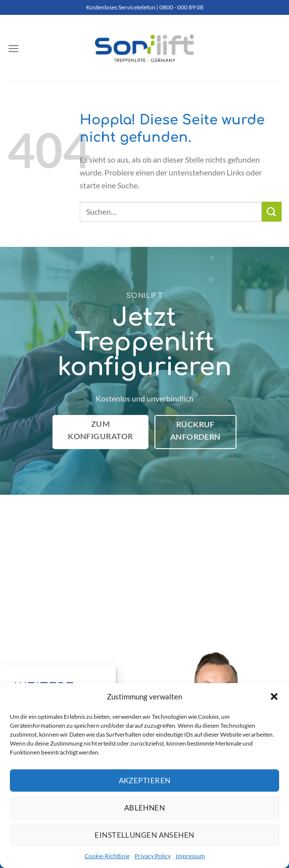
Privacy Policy (153, 856)
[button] (274, 696)
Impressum (190, 856)
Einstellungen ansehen (144, 835)
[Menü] (13, 48)
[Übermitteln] (272, 211)
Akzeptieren (145, 780)
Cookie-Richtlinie (107, 856)
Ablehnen (145, 808)
